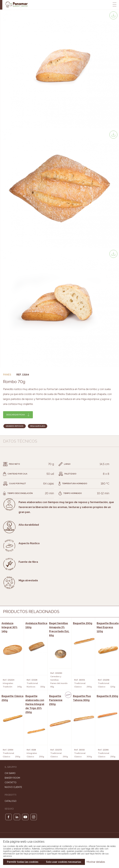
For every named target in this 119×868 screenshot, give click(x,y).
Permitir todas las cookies (23, 862)
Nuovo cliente (13, 787)
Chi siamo (10, 773)
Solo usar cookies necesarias (64, 862)
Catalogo (11, 801)
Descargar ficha (16, 415)
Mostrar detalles (96, 862)
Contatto (11, 782)
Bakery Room (12, 778)
